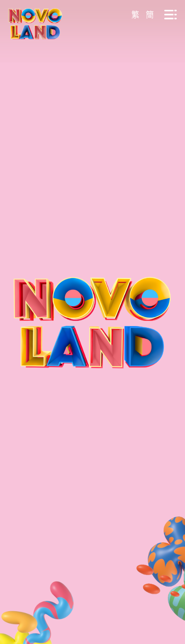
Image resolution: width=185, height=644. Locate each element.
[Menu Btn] (170, 15)
